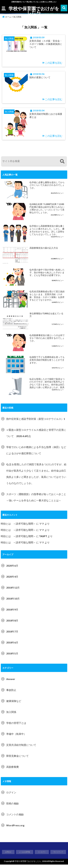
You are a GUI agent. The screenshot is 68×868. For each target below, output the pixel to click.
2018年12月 (13, 591)
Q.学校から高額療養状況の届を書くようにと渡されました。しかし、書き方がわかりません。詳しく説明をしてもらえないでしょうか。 (47, 234)
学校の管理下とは (16, 726)
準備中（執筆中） (16, 737)
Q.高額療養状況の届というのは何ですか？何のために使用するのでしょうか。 (47, 341)
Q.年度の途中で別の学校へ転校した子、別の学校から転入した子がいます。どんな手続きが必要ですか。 (47, 276)
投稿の (12, 807)
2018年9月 (12, 613)
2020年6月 (12, 569)
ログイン (11, 796)
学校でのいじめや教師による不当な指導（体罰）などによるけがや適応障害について (36, 453)
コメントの (15, 818)
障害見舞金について (17, 759)
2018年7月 (12, 635)
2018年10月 (13, 602)
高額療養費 (12, 770)
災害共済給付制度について (21, 748)
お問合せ (8, 855)
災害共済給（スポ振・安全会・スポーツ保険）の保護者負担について (45, 45)
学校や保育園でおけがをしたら (34, 10)
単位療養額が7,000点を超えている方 (46, 318)
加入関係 (11, 715)
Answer (11, 682)
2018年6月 (12, 646)
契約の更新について (43, 79)
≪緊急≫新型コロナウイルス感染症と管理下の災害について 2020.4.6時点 (36, 436)
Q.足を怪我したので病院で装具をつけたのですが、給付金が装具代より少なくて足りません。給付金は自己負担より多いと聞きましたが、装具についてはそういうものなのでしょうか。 (47, 387)
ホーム (7, 17)
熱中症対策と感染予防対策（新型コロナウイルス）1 (36, 422)
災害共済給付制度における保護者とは (45, 118)
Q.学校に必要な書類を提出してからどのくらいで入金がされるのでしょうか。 (47, 188)
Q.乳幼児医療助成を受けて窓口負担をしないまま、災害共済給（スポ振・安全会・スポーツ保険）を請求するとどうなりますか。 (47, 299)
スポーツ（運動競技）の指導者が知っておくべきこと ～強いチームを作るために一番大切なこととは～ (37, 500)
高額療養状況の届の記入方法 (44, 251)
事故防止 (11, 693)
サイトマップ (58, 855)
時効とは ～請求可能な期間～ (18, 527)
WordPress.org (15, 829)
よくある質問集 (25, 855)
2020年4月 (12, 580)
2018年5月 (12, 657)
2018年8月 (12, 624)
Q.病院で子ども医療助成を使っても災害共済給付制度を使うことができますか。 (47, 363)
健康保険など (14, 704)
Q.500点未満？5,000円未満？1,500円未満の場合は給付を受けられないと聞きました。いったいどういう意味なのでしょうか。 (47, 212)
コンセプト (42, 855)
